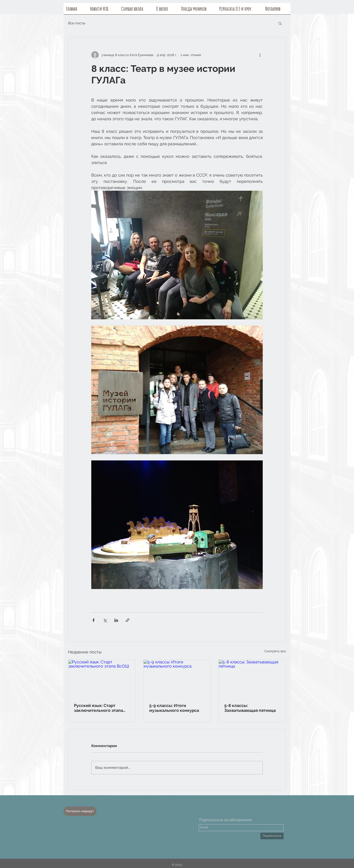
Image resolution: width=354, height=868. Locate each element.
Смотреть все (275, 651)
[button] (166, 10)
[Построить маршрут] (80, 811)
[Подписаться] (272, 836)
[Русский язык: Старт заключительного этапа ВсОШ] (102, 679)
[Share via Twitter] (105, 620)
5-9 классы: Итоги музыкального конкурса (174, 708)
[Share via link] (128, 620)
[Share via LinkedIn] (116, 620)
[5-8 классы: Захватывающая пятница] (252, 679)
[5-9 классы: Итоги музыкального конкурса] (177, 679)
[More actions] (260, 55)
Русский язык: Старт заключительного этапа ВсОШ (98, 708)
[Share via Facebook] (93, 620)
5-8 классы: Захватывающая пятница (250, 708)
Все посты (77, 23)
